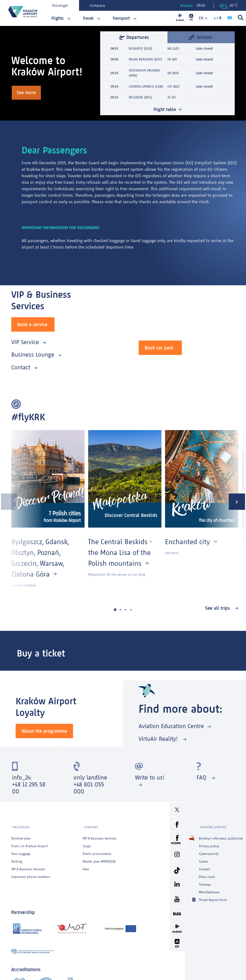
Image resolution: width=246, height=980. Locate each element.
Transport (121, 18)
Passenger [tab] (61, 5)
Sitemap (205, 882)
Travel (88, 18)
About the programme (44, 730)
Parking (17, 859)
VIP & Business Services (28, 867)
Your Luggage (21, 851)
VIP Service (25, 342)
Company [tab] (98, 5)
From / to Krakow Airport (30, 844)
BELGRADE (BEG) (140, 97)
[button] (115, 609)
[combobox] (202, 18)
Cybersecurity (209, 851)
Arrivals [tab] (201, 37)
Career (203, 859)
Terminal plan (21, 836)
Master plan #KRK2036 (99, 859)
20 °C (229, 6)
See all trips (218, 608)
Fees (86, 867)
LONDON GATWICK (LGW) (146, 86)
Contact (21, 367)
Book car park (159, 347)
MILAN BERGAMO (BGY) (145, 59)
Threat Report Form (213, 897)
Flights (58, 18)
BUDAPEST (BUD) (141, 49)
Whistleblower (209, 890)
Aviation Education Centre (171, 726)
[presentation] (8, 501)
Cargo (87, 844)
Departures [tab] (134, 37)
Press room (207, 874)
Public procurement (97, 851)
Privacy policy (209, 844)
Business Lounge (33, 354)
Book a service (32, 324)
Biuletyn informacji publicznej (221, 836)
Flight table (165, 109)
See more (27, 93)
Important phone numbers (31, 874)
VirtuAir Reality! (159, 738)
